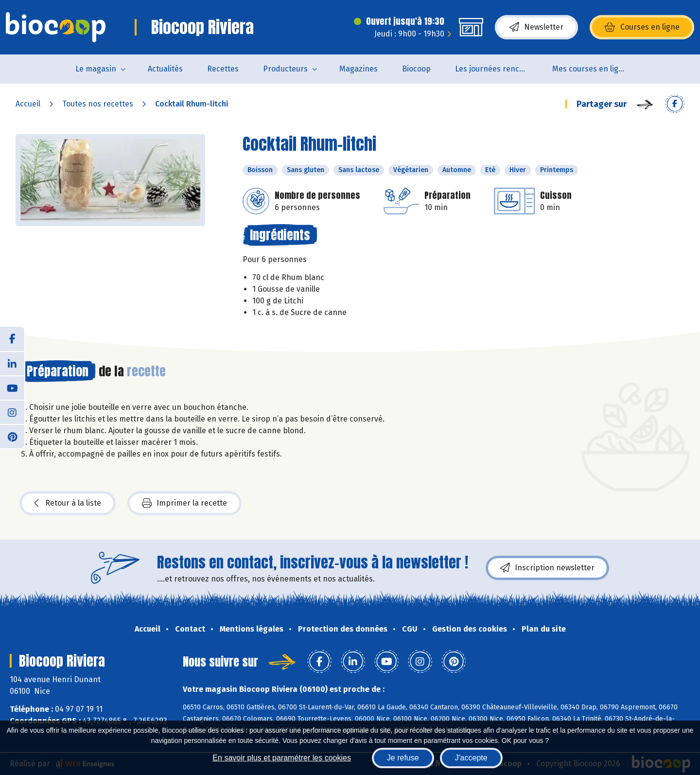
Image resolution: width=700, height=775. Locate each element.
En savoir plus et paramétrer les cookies (282, 758)
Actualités (165, 69)
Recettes (223, 69)
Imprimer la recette (184, 503)
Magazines (359, 69)
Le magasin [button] (96, 69)
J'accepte (471, 758)
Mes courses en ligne (590, 69)
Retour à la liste (68, 503)
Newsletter (536, 27)
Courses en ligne (642, 27)
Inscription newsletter (547, 568)
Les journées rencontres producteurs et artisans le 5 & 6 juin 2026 (498, 69)
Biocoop (416, 69)
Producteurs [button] (285, 69)
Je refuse (403, 758)
